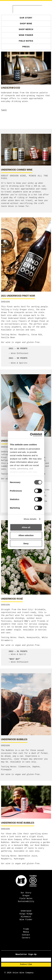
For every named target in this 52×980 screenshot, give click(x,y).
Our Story (26, 18)
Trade (26, 929)
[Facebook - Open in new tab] (23, 947)
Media (26, 932)
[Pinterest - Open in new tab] (29, 947)
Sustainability (26, 901)
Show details (30, 519)
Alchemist (26, 917)
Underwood (26, 911)
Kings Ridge (26, 914)
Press (26, 47)
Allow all (26, 527)
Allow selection (26, 535)
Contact (26, 935)
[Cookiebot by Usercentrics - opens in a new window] (32, 435)
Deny (26, 543)
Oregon (26, 896)
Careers (26, 938)
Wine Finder (26, 35)
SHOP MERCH (26, 29)
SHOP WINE (26, 24)
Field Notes (26, 41)
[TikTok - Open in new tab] (27, 947)
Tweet (4, 110)
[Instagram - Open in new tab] (25, 947)
